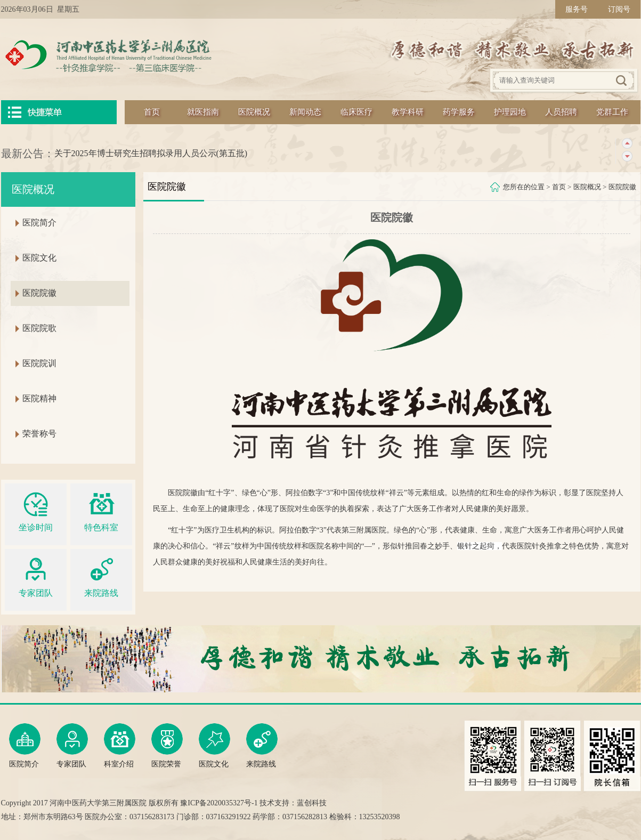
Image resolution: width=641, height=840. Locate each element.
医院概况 (254, 112)
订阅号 (619, 9)
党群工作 (612, 112)
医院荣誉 (167, 746)
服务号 (577, 9)
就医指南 (203, 112)
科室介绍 (120, 746)
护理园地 (510, 112)
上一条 (627, 144)
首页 (152, 112)
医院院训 (39, 363)
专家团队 (36, 576)
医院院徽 (622, 187)
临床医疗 (356, 112)
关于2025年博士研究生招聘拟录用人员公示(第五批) (151, 153)
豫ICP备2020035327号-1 (219, 803)
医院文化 (39, 258)
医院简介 (39, 223)
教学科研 (408, 112)
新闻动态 (305, 112)
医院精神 (39, 398)
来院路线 (101, 576)
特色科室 (101, 510)
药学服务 (459, 112)
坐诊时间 (36, 510)
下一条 (627, 156)
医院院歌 (39, 328)
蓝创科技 (312, 803)
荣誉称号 (39, 434)
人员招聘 (561, 112)
